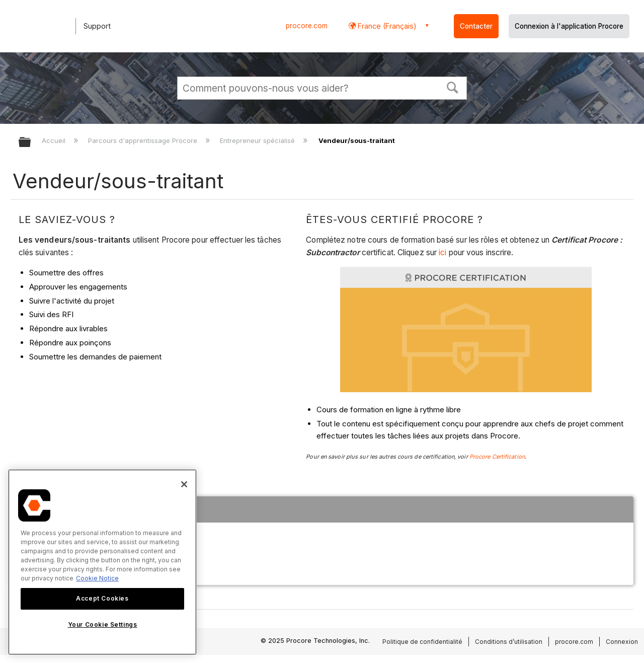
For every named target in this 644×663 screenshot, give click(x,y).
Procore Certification (497, 457)
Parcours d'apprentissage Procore (144, 140)
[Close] (184, 484)
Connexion (622, 642)
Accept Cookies (102, 598)
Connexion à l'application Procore (569, 26)
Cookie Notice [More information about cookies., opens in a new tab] (97, 578)
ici (444, 252)
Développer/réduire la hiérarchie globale (31, 143)
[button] (453, 87)
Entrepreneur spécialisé (258, 140)
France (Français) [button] (386, 26)
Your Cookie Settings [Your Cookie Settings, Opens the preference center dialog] (103, 624)
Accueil (55, 140)
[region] (102, 562)
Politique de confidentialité (422, 642)
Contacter (476, 26)
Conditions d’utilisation (509, 642)
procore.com (307, 26)
